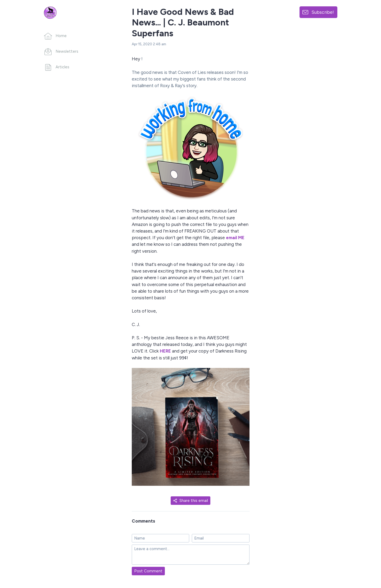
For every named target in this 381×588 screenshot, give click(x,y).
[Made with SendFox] (364, 556)
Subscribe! (323, 12)
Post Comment (148, 571)
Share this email (190, 501)
